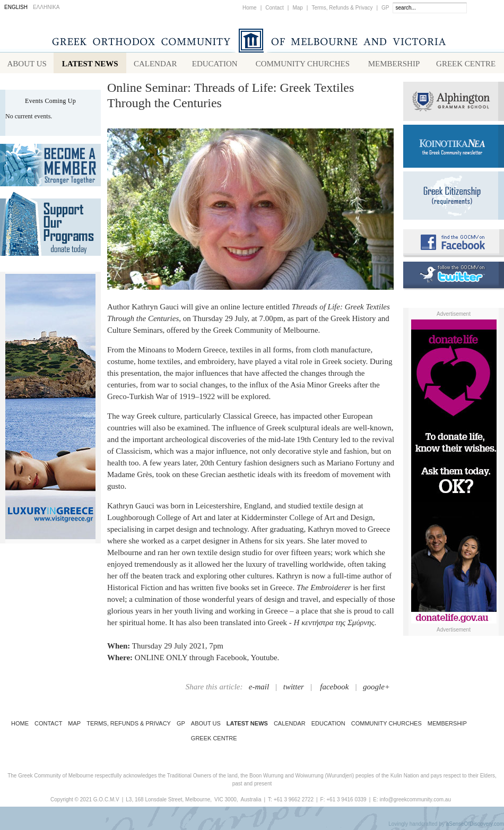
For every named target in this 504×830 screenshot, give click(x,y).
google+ (376, 689)
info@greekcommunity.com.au (415, 802)
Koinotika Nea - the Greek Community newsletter (454, 148)
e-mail (259, 689)
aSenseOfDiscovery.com (475, 826)
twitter (294, 689)
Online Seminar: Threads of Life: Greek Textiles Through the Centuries (231, 97)
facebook (334, 689)
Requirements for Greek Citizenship (454, 198)
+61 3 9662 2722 (294, 802)
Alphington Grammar (454, 103)
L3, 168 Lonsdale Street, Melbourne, (169, 802)
